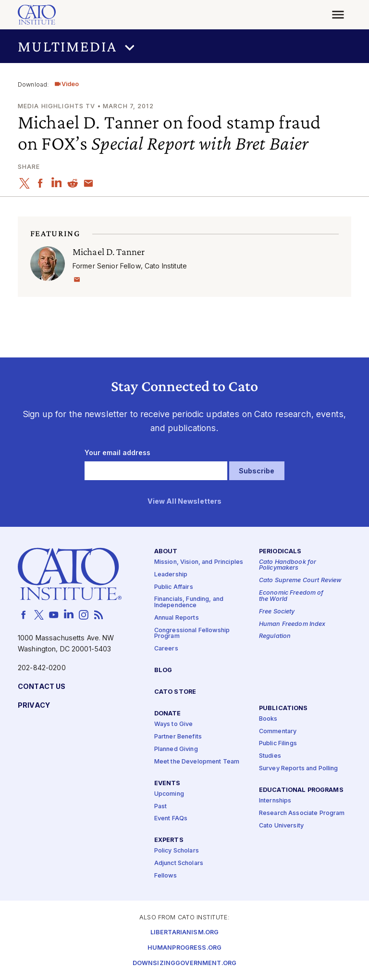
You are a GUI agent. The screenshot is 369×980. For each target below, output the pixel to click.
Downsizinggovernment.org (184, 963)
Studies (270, 756)
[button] (184, 46)
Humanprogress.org (184, 948)
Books (268, 719)
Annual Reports (177, 617)
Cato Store (175, 692)
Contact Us (42, 686)
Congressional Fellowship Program (192, 633)
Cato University (281, 825)
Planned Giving (176, 749)
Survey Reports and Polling (299, 769)
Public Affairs (174, 587)
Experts (169, 840)
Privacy (34, 705)
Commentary (278, 731)
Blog (163, 670)
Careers (166, 649)
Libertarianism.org (185, 932)
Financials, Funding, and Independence (189, 602)
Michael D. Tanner (109, 251)
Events (167, 783)
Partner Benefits (178, 736)
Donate (168, 713)
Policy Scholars (177, 851)
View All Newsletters (185, 501)
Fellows (166, 876)
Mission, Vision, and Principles (199, 562)
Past (161, 806)
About (166, 551)
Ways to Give (174, 724)
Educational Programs (301, 790)
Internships (275, 801)
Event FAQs (171, 819)
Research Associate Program (302, 813)
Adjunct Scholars (179, 863)
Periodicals (280, 551)
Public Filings (278, 744)
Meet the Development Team (197, 761)
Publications (283, 708)
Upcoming (169, 794)
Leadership (171, 574)
